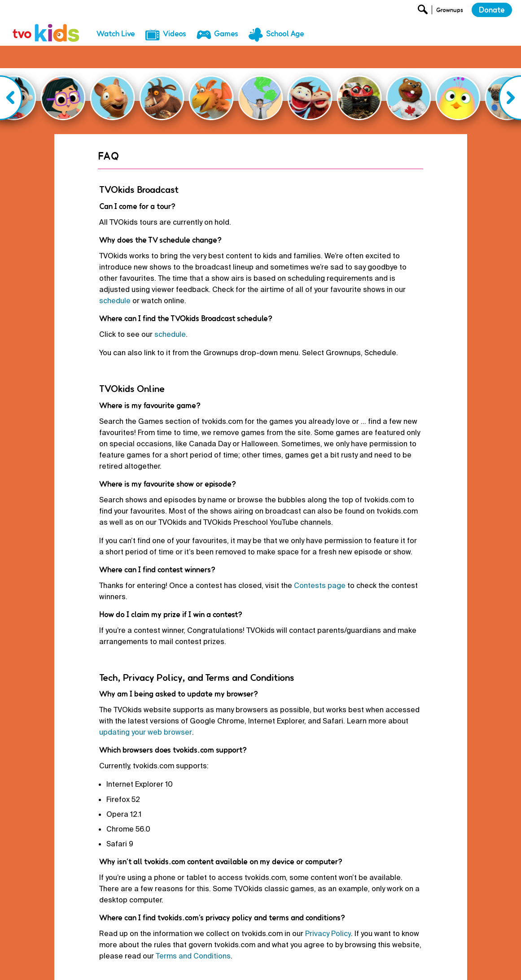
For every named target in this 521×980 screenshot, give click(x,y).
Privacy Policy (328, 902)
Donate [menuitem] (203, 966)
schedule (115, 269)
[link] (46, 23)
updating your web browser (146, 700)
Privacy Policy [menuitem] (242, 966)
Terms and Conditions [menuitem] (300, 966)
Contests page (320, 554)
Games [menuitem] (226, 34)
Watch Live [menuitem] (116, 34)
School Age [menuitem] (285, 34)
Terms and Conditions (193, 924)
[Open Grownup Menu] (449, 12)
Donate (492, 10)
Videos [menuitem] (175, 34)
